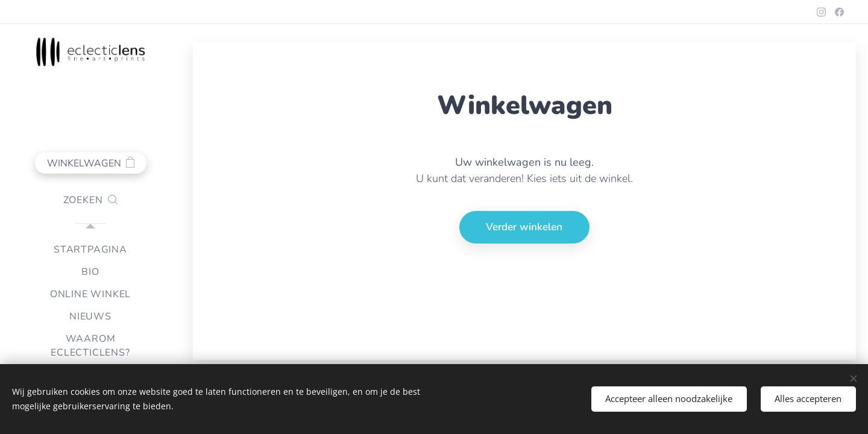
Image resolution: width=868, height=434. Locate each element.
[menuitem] (90, 250)
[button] (91, 200)
